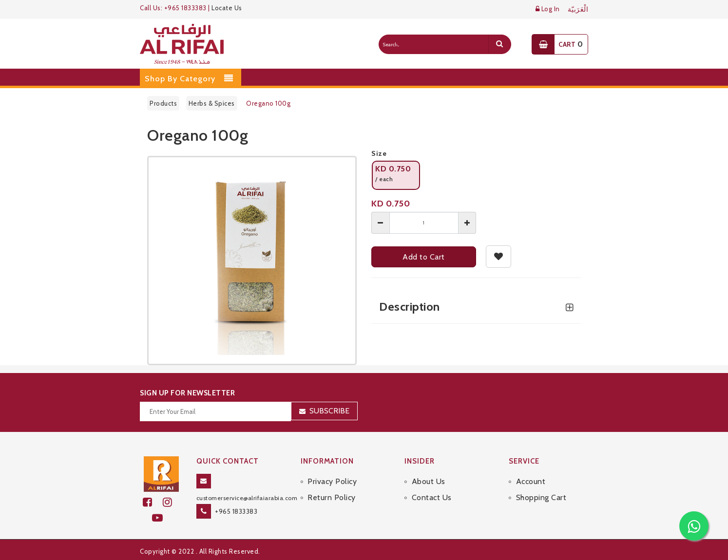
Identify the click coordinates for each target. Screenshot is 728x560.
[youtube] (162, 518)
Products (163, 103)
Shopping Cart (541, 497)
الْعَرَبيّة (578, 9)
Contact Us (432, 497)
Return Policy (332, 497)
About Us (429, 481)
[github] (172, 502)
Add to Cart (424, 257)
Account (531, 481)
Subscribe (329, 411)
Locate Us (227, 8)
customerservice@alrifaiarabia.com (247, 498)
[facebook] (153, 502)
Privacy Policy (332, 481)
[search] (499, 44)
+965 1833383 (236, 511)
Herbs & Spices (212, 103)
